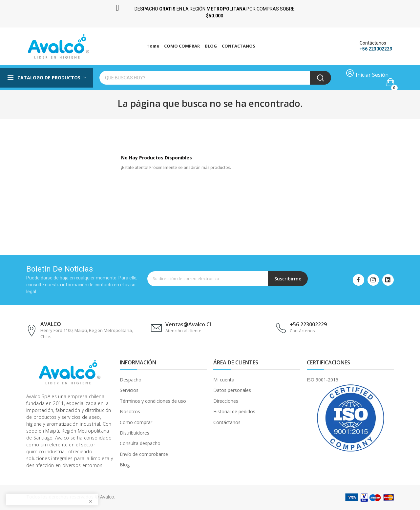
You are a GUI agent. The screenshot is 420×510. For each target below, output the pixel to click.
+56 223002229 (376, 49)
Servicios (129, 390)
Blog (125, 465)
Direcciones (226, 401)
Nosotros (130, 411)
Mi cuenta (224, 380)
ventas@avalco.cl (188, 324)
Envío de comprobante (144, 454)
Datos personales (232, 390)
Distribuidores (135, 433)
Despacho (131, 380)
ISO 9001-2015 (323, 380)
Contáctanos (227, 422)
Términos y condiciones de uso (153, 401)
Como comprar (136, 422)
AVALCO (51, 324)
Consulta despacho (140, 443)
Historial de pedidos (234, 411)
